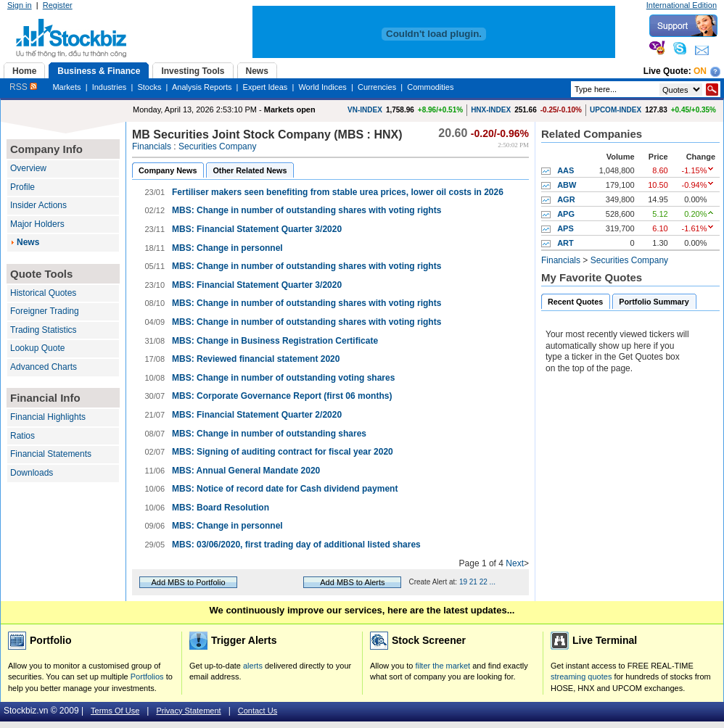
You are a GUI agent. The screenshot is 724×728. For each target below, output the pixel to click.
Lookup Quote (37, 348)
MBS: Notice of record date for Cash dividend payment (285, 489)
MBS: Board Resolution (221, 508)
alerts (253, 666)
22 (484, 582)
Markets (66, 87)
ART (565, 243)
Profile (22, 187)
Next (515, 563)
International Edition (682, 5)
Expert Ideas (266, 87)
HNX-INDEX (491, 110)
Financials (152, 146)
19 (463, 582)
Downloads (32, 473)
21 (473, 582)
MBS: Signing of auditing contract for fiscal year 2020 (283, 452)
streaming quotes (581, 677)
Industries (110, 87)
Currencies (377, 87)
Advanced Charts (44, 367)
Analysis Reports (202, 87)
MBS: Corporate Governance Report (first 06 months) (282, 396)
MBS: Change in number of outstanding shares (269, 434)
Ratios (22, 436)
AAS (565, 170)
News (28, 242)
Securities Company (217, 146)
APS (565, 228)
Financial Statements (51, 454)
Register (58, 5)
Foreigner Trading (45, 311)
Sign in (20, 5)
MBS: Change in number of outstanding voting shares (283, 378)
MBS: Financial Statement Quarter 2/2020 (257, 415)
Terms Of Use (115, 711)
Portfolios (147, 677)
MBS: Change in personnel (227, 248)
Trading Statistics (44, 330)
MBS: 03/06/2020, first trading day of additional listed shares (296, 545)
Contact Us (258, 711)
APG (566, 214)
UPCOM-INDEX (616, 110)
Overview (28, 168)
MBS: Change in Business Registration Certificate (275, 341)
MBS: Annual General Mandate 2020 (246, 471)
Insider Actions (38, 205)
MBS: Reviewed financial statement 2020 (256, 359)
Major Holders (37, 224)
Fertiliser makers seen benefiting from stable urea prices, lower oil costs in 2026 (338, 192)
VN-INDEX (365, 110)
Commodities (430, 87)
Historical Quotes (43, 293)
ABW (567, 185)
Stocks (149, 87)
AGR (566, 199)
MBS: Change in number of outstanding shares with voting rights (307, 210)
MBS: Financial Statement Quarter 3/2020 (257, 229)
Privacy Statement (188, 711)
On (700, 71)
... (493, 582)
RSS (23, 87)
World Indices (322, 87)
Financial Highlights (48, 417)
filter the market (443, 666)
